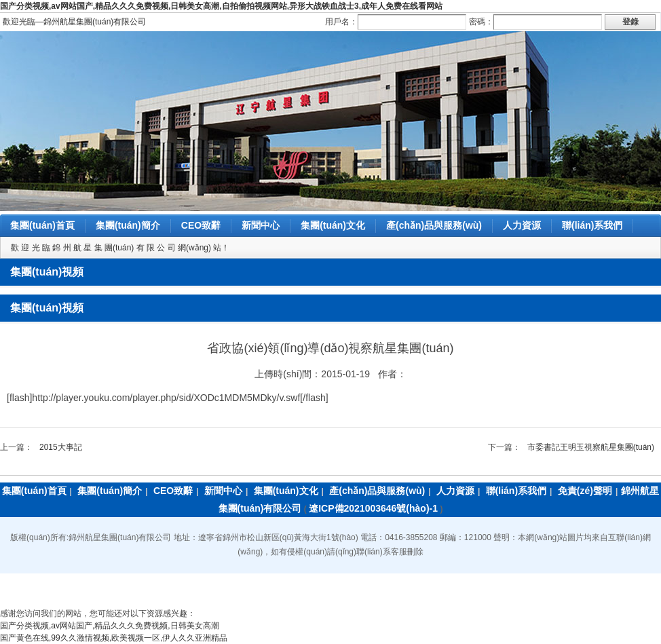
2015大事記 (61, 447)
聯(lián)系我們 (592, 225)
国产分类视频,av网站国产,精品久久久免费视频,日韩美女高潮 (110, 626)
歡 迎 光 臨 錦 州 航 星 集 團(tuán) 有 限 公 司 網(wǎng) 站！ (120, 248)
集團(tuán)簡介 (128, 225)
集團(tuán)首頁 (42, 225)
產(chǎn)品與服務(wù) (434, 225)
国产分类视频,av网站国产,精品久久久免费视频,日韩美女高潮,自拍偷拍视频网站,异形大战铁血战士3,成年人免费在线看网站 (221, 6)
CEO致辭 (201, 225)
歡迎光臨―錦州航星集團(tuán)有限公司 (74, 22)
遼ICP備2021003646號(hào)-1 (373, 508)
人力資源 (522, 225)
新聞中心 (261, 225)
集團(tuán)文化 (333, 225)
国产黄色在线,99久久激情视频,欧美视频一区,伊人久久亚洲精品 (114, 638)
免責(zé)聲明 (585, 491)
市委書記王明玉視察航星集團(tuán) (591, 447)
